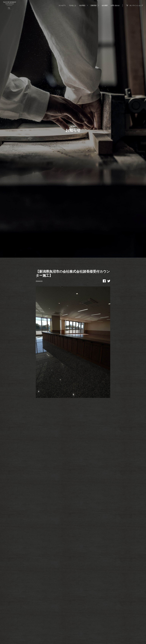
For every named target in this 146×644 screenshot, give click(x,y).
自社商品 (82, 6)
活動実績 (93, 6)
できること (72, 6)
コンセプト (62, 6)
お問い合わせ (114, 6)
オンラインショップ (136, 6)
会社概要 (104, 6)
